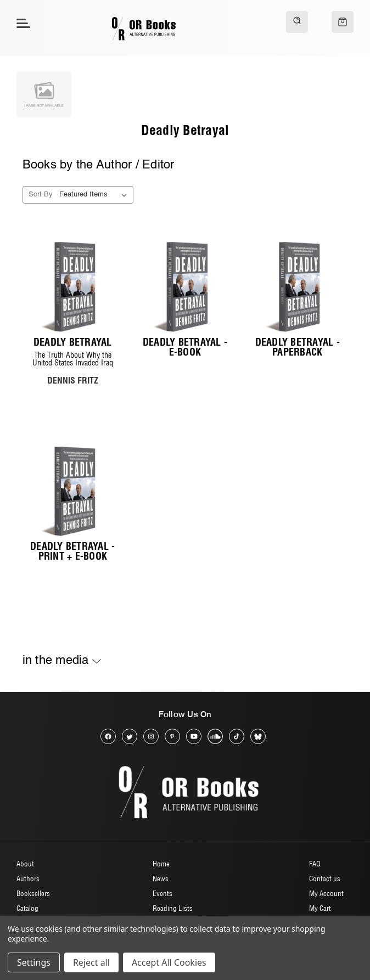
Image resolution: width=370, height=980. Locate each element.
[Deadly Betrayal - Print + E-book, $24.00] (73, 491)
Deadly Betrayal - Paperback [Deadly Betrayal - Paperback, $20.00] (298, 347)
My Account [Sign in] (326, 893)
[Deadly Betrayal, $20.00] (73, 287)
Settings (34, 962)
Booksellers (33, 893)
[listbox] (95, 195)
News (161, 878)
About (25, 864)
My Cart (320, 908)
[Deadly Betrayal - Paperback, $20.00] (297, 287)
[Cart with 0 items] (343, 22)
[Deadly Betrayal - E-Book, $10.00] (185, 287)
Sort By (41, 195)
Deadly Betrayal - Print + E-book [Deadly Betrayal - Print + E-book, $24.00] (72, 551)
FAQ (315, 864)
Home (161, 864)
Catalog (27, 908)
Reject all (91, 962)
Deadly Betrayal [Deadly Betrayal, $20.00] (73, 342)
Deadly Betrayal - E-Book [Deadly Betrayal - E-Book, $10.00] (185, 347)
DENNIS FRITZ (73, 380)
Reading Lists (173, 908)
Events (162, 893)
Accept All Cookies (169, 962)
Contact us (325, 878)
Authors (28, 878)
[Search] (297, 22)
